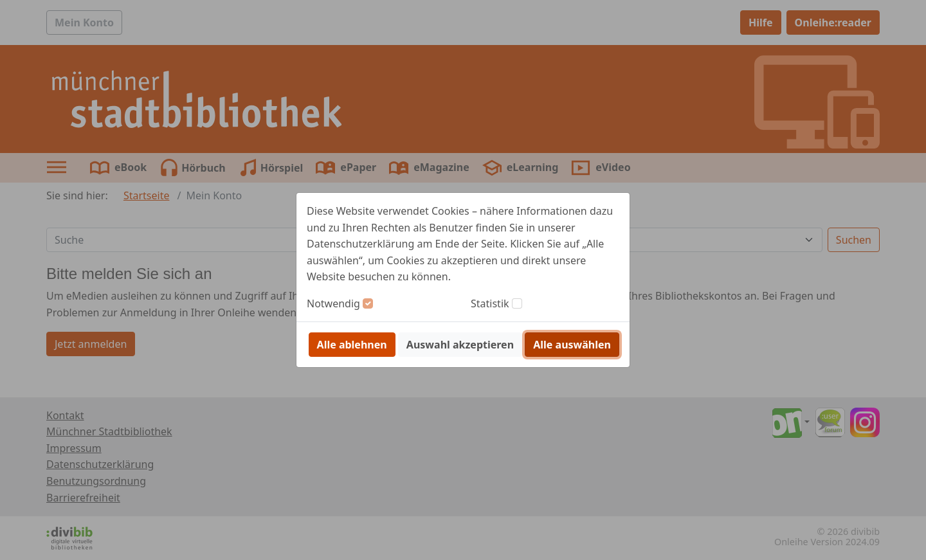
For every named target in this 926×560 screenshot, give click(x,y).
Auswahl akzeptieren (460, 345)
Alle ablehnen (352, 345)
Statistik (490, 303)
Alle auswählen (572, 345)
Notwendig (333, 303)
